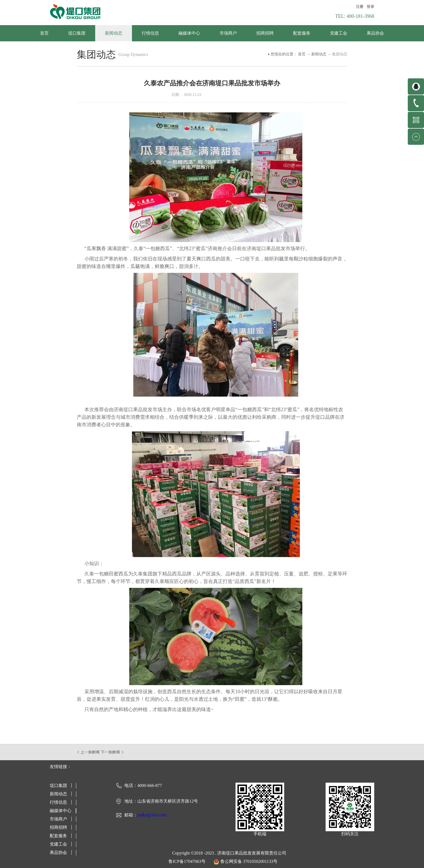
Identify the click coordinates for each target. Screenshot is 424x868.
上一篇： (89, 752)
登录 (370, 7)
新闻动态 (319, 54)
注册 (360, 7)
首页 (44, 33)
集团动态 (340, 54)
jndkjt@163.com (152, 815)
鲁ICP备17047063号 (187, 861)
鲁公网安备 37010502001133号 (249, 861)
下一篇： (112, 752)
